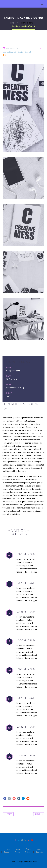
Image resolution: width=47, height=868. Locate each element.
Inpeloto (40, 852)
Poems (7, 852)
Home (8, 849)
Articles (28, 852)
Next (39, 814)
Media (39, 849)
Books (17, 852)
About (18, 849)
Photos (29, 849)
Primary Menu (42, 4)
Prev (7, 814)
